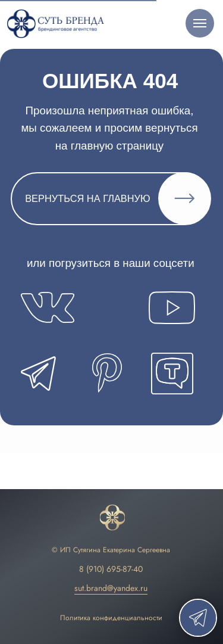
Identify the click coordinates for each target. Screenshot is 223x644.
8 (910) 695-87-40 (111, 569)
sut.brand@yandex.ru (111, 588)
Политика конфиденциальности (111, 618)
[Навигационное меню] (200, 23)
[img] (112, 518)
